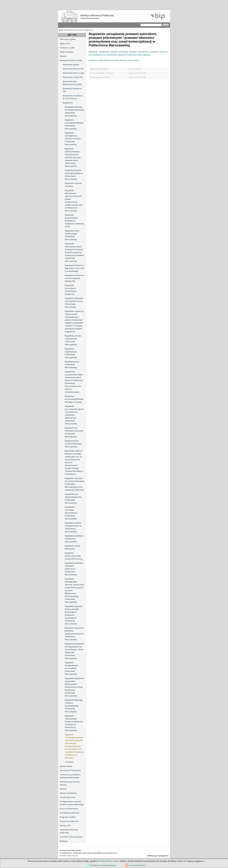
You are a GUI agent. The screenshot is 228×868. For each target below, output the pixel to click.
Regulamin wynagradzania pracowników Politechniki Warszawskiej (71, 668)
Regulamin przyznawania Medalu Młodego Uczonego (74, 399)
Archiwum (69, 762)
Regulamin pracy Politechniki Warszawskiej (72, 365)
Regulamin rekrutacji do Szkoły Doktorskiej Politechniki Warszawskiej (74, 111)
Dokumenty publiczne (69, 821)
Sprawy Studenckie (68, 793)
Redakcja (64, 841)
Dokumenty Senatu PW (73, 77)
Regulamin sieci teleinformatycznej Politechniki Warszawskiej (73, 499)
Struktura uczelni (67, 48)
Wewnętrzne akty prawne (74, 30)
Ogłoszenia (65, 44)
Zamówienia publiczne (69, 813)
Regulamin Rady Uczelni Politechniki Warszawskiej (73, 444)
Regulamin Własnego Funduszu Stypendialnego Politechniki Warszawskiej (74, 706)
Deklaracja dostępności (158, 856)
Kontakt (63, 856)
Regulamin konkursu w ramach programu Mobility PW (75, 278)
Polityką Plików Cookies (109, 861)
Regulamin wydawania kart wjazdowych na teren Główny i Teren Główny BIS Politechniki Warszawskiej (74, 651)
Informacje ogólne (68, 39)
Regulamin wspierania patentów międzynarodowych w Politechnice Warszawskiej (74, 634)
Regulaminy (89, 30)
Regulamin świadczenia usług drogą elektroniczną (74, 556)
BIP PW (61, 30)
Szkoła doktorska (67, 797)
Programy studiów (68, 817)
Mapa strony (72, 856)
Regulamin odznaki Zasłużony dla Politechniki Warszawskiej (73, 340)
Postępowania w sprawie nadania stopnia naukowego (72, 803)
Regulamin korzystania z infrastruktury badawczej (71, 290)
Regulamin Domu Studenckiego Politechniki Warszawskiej (72, 235)
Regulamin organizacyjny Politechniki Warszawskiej (71, 353)
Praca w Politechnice (69, 809)
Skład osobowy (67, 52)
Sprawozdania (66, 766)
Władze (63, 56)
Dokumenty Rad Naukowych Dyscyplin (72, 83)
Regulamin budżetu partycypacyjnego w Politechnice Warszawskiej (74, 175)
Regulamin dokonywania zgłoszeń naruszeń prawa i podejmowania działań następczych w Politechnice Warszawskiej (74, 201)
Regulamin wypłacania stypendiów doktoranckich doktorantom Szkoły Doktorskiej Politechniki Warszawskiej (74, 687)
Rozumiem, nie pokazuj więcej (103, 865)
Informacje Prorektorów (70, 771)
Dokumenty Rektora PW (73, 69)
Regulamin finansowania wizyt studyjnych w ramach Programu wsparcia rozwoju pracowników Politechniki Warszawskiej (74, 252)
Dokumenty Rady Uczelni (74, 73)
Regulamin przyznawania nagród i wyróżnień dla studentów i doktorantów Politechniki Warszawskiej (74, 415)
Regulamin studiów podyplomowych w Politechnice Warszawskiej (73, 527)
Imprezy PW (65, 826)
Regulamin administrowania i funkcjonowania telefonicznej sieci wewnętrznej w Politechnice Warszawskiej (73, 157)
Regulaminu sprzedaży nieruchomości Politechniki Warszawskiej (71, 513)
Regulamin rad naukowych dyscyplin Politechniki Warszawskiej (74, 432)
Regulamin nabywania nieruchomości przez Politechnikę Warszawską (74, 303)
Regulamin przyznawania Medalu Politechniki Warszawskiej (74, 124)
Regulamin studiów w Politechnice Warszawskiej (74, 539)
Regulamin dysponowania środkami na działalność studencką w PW (74, 221)
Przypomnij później (137, 865)
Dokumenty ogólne (71, 65)
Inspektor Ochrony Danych (71, 837)
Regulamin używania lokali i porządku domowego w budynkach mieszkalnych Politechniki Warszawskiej (74, 615)
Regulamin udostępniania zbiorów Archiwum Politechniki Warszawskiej (73, 139)
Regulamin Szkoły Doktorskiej (73, 547)
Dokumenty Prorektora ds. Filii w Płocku (73, 97)
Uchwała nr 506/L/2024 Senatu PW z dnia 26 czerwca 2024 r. (114, 60)
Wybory (63, 789)
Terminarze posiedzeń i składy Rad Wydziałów (70, 776)
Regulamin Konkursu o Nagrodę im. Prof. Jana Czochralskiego (75, 268)
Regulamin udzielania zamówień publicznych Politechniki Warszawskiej (74, 569)
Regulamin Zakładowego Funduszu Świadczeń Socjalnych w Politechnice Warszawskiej (74, 723)
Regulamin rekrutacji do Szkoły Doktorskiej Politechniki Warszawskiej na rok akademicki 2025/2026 (74, 484)
